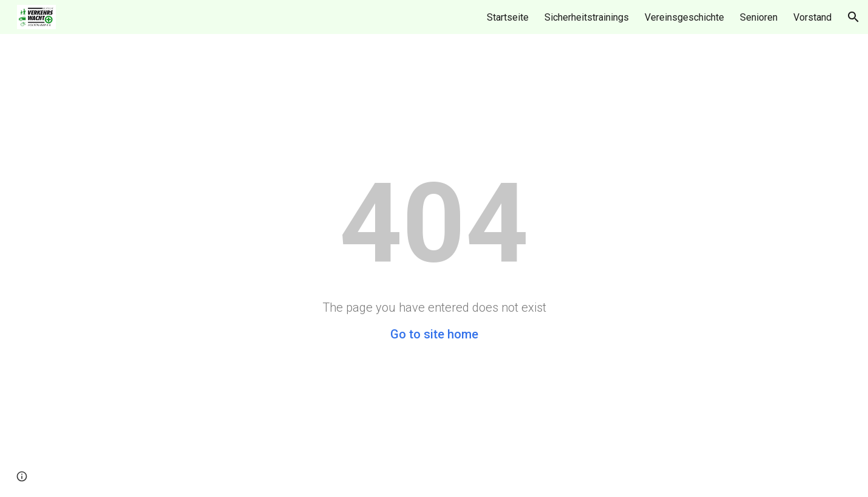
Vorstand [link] (812, 17)
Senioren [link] (759, 17)
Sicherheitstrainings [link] (587, 17)
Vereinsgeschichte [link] (684, 17)
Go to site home (434, 334)
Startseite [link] (508, 17)
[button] (853, 17)
